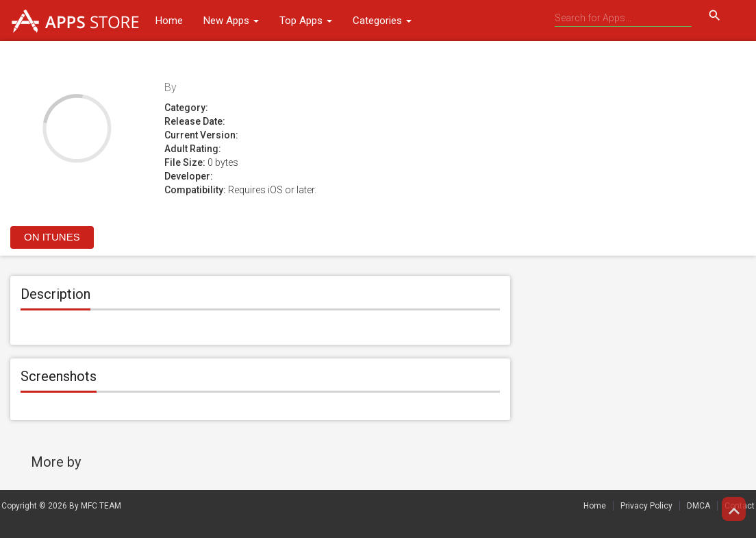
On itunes (52, 237)
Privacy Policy (646, 506)
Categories (382, 21)
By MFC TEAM (95, 506)
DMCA (698, 506)
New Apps (231, 21)
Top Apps (306, 21)
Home (169, 21)
